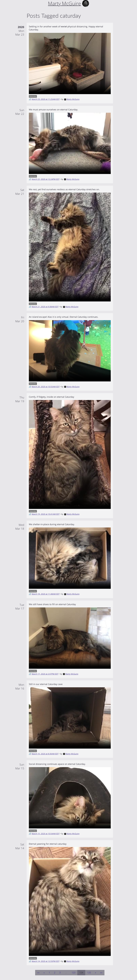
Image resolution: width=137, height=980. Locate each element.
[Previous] (44, 973)
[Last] (101, 973)
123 (73, 972)
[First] (38, 973)
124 (81, 972)
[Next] (96, 973)
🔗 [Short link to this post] (30, 99)
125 (89, 972)
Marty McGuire (72, 99)
